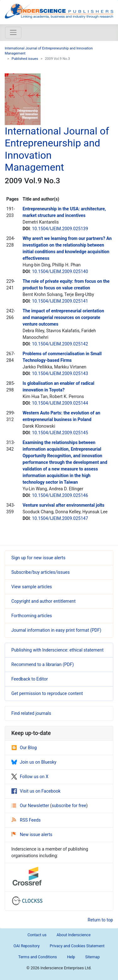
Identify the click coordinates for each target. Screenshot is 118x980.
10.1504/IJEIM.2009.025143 (60, 373)
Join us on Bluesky (34, 762)
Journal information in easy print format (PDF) (56, 630)
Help (71, 957)
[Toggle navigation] (13, 32)
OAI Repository (27, 946)
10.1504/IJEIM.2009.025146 (60, 495)
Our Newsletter (31, 806)
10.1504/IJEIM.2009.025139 (60, 229)
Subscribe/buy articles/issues (40, 572)
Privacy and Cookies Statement (77, 946)
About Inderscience (74, 935)
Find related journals (31, 713)
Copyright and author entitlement (43, 601)
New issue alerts (32, 835)
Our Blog (24, 748)
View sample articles (32, 587)
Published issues (25, 59)
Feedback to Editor (30, 679)
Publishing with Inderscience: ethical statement (57, 650)
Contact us (37, 935)
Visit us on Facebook (36, 791)
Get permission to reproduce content (47, 693)
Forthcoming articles (32, 616)
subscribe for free (69, 806)
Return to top (101, 920)
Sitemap (93, 957)
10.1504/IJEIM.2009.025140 (60, 271)
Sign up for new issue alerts (38, 558)
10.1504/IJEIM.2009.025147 (60, 518)
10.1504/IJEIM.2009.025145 (60, 433)
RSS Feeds (26, 820)
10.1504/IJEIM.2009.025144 (60, 403)
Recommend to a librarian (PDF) (43, 664)
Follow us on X (30, 777)
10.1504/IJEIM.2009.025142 (60, 344)
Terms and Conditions (38, 957)
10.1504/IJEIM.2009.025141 (60, 301)
